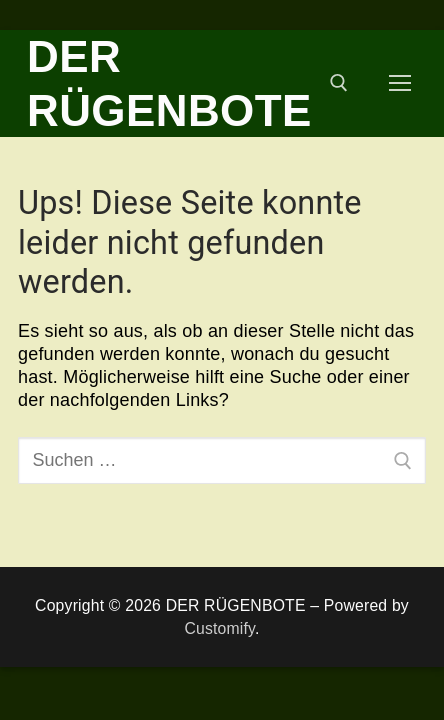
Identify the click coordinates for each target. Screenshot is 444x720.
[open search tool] (339, 83)
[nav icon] (400, 83)
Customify (219, 628)
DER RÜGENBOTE (169, 83)
